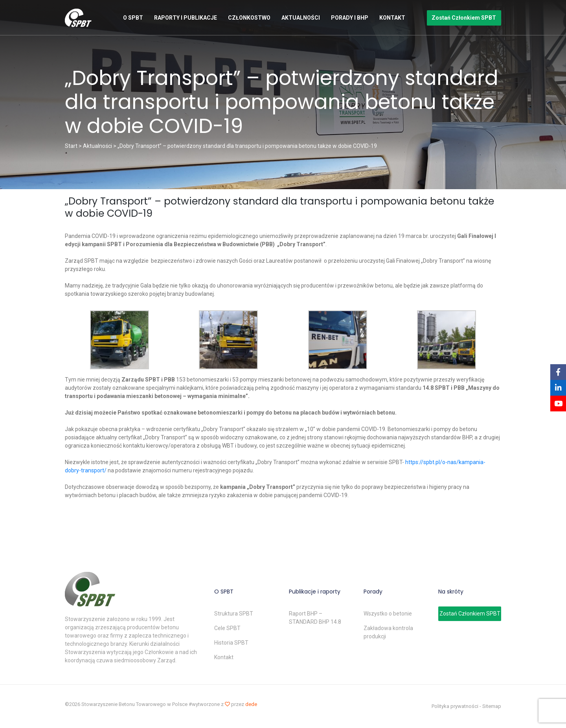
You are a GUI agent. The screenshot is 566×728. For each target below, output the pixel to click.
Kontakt (392, 18)
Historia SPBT (231, 643)
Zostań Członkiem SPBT (464, 18)
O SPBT (133, 18)
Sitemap (492, 706)
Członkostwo (249, 18)
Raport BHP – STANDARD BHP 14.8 (315, 618)
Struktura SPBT (234, 614)
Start (71, 146)
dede (251, 704)
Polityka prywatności (455, 706)
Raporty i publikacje (186, 18)
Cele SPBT (227, 628)
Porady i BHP (350, 18)
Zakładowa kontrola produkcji (388, 632)
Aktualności (301, 18)
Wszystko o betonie (388, 614)
